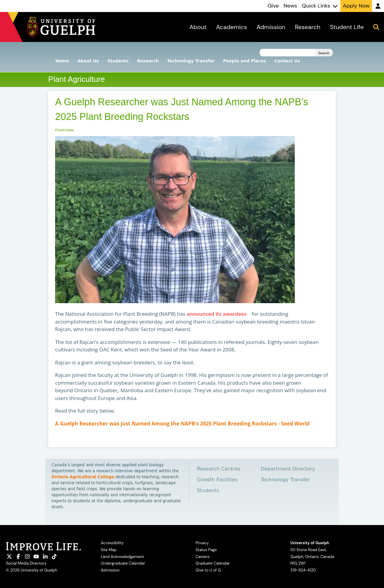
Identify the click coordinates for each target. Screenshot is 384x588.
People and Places (245, 61)
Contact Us (287, 61)
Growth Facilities (217, 480)
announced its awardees (218, 314)
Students (118, 61)
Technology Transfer (191, 61)
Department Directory (288, 469)
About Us (88, 61)
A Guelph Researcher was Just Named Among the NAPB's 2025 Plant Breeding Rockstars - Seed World (184, 424)
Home (62, 61)
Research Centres (219, 469)
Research (148, 61)
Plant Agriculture (77, 79)
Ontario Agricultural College (83, 477)
